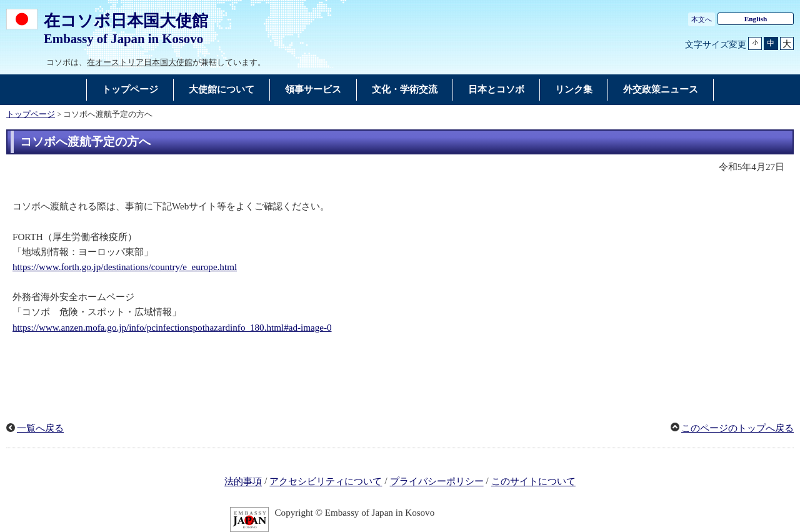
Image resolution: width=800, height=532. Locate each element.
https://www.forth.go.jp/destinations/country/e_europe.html (125, 267)
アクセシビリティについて (326, 482)
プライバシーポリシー (437, 482)
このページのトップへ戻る (737, 428)
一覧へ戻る (40, 428)
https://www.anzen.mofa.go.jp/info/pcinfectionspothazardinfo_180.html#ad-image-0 (172, 328)
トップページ (31, 114)
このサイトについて (533, 482)
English (756, 19)
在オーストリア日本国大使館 (140, 62)
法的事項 (243, 482)
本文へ (702, 19)
